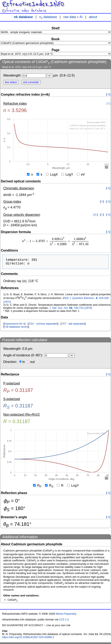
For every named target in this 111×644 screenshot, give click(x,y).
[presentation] (55, 241)
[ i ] (108, 94)
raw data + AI (73, 17)
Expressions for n (14, 325)
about (93, 17)
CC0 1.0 (64, 621)
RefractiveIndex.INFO (33, 4)
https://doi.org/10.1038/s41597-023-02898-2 (28, 639)
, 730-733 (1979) (71, 309)
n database (48, 17)
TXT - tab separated (73, 325)
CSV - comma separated (43, 325)
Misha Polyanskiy (66, 615)
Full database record (16, 328)
